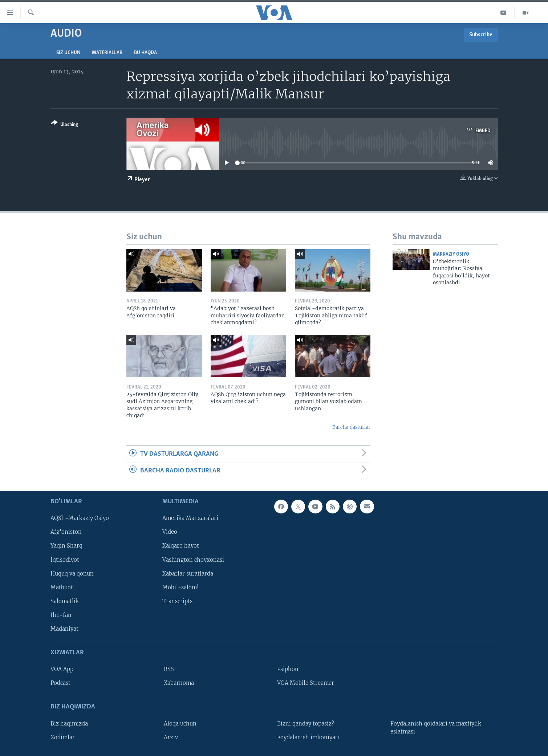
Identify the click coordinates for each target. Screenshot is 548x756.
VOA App (62, 669)
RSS (169, 669)
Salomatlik (65, 601)
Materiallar (107, 53)
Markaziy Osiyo (451, 254)
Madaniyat (64, 629)
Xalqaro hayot (181, 546)
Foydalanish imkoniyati (308, 737)
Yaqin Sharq (66, 546)
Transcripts (177, 601)
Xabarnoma (179, 683)
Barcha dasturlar (351, 427)
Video (170, 532)
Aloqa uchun (180, 724)
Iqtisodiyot (65, 560)
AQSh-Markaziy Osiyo (80, 518)
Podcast (60, 683)
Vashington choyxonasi (193, 560)
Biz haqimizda (69, 724)
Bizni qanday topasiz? (306, 724)
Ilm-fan (61, 615)
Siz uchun (68, 53)
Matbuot (62, 588)
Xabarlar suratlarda (188, 573)
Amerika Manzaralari (190, 518)
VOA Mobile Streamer (306, 683)
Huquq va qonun (72, 573)
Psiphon (288, 669)
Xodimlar (63, 737)
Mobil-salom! (180, 588)
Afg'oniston (66, 532)
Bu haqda (145, 53)
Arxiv (171, 737)
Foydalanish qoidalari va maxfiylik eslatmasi (436, 728)
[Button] (64, 125)
